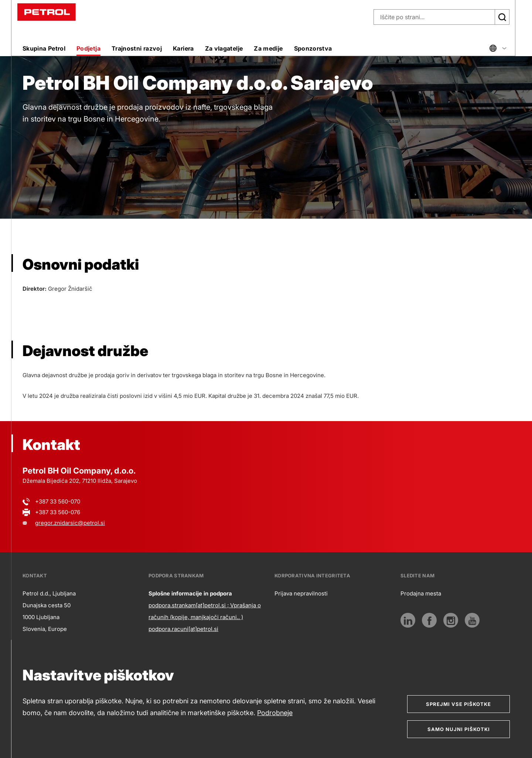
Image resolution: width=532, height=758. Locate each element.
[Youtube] (472, 620)
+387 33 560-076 (58, 512)
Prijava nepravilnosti (301, 593)
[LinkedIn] (408, 620)
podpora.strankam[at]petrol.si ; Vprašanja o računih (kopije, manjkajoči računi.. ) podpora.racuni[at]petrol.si (205, 617)
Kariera (183, 48)
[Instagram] (451, 620)
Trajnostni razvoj (137, 48)
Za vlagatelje (224, 48)
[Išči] (502, 17)
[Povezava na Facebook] (429, 620)
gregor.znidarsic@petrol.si (70, 523)
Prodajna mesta (421, 593)
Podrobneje (275, 713)
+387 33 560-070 (58, 501)
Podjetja (88, 48)
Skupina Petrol (44, 48)
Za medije (268, 48)
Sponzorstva (313, 48)
